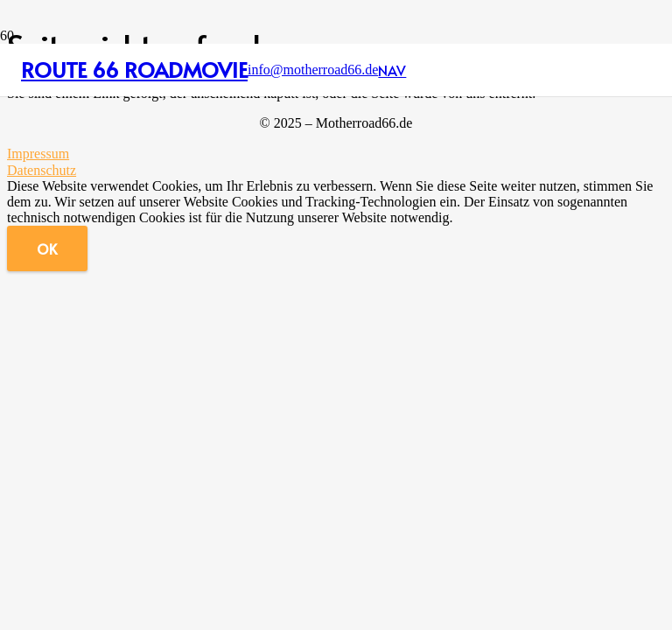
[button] (392, 70)
